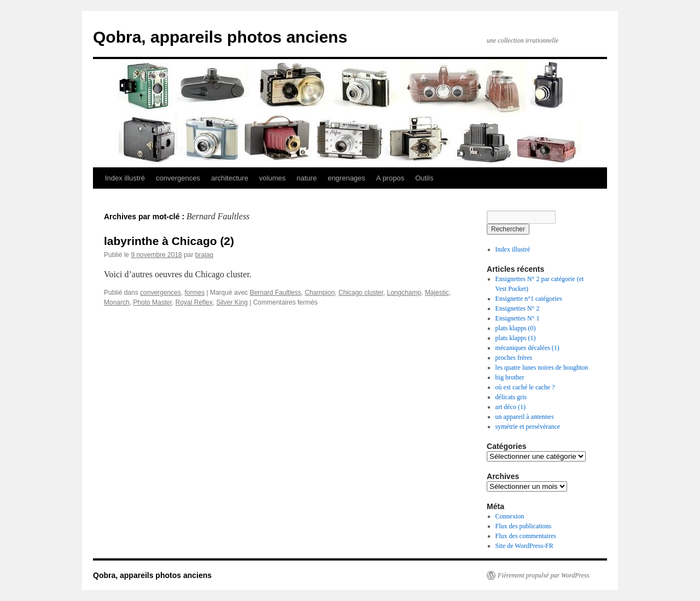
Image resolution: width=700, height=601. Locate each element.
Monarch (117, 302)
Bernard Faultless (276, 293)
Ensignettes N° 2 (518, 308)
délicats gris (511, 397)
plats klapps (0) (516, 328)
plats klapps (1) (516, 338)
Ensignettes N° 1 (518, 318)
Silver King (232, 302)
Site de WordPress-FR (524, 546)
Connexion (510, 516)
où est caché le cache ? (525, 387)
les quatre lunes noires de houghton (542, 367)
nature (307, 178)
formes (194, 293)
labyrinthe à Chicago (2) (169, 241)
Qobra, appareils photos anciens (220, 37)
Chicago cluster (361, 293)
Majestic (437, 293)
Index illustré (125, 178)
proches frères (514, 358)
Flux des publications (524, 526)
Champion (320, 293)
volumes (272, 178)
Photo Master (152, 302)
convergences (178, 178)
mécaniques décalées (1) (527, 348)
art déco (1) (511, 407)
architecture (230, 178)
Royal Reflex (194, 302)
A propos (390, 178)
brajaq (204, 255)
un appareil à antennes (525, 417)
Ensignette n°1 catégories (529, 299)
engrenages (346, 178)
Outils (424, 178)
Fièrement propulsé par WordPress (543, 575)
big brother (510, 377)
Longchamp (404, 293)
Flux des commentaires (526, 536)
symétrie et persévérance (528, 427)
